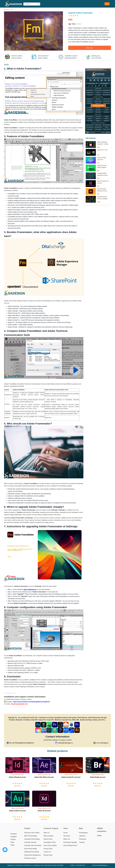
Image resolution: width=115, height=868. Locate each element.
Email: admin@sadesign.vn (100, 865)
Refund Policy (48, 839)
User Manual (66, 9)
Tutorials (82, 842)
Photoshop (83, 839)
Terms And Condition (50, 845)
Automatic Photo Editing (32, 839)
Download (74, 9)
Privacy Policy (48, 849)
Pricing (48, 9)
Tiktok (12, 842)
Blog (91, 9)
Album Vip (67, 839)
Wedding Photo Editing (32, 852)
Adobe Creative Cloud (17, 775)
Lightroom (82, 836)
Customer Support (51, 828)
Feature (27, 828)
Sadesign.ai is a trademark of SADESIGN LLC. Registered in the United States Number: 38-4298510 (35, 865)
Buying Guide (56, 9)
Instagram (14, 837)
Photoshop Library (30, 858)
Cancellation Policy (50, 842)
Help (80, 9)
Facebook (13, 834)
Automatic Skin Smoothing (33, 845)
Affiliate (86, 9)
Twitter (12, 845)
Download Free (98, 9)
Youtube (13, 839)
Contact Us (47, 852)
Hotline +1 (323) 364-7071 (78, 865)
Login (107, 4)
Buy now (90, 48)
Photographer (83, 833)
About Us (47, 833)
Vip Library (67, 836)
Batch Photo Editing (31, 836)
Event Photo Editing (31, 849)
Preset (65, 833)
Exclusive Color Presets (32, 833)
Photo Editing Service (70, 845)
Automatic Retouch (30, 842)
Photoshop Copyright (70, 842)
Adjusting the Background (32, 855)
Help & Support (48, 836)
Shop (43, 9)
